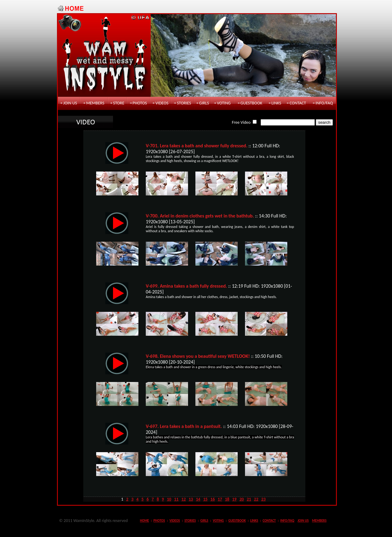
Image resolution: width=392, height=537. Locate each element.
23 (263, 499)
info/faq (324, 103)
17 (220, 499)
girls (204, 103)
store (119, 103)
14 (198, 499)
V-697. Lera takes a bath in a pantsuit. (184, 426)
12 (183, 499)
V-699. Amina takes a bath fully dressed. (186, 286)
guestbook (251, 103)
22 (256, 499)
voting (224, 103)
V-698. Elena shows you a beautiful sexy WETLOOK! (198, 356)
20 (242, 499)
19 (234, 499)
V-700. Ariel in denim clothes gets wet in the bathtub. (200, 216)
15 (205, 499)
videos (162, 103)
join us (70, 103)
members (95, 103)
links (276, 103)
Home (144, 521)
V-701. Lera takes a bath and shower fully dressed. (197, 146)
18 (227, 499)
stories (184, 103)
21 (249, 499)
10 (169, 499)
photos (140, 103)
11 (176, 499)
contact (298, 103)
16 (213, 499)
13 (191, 499)
